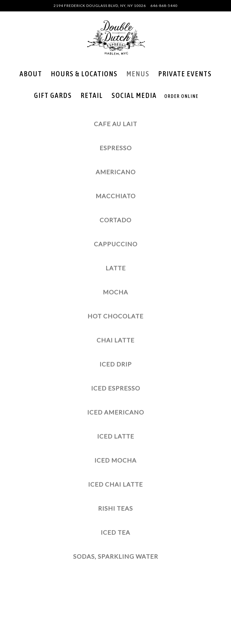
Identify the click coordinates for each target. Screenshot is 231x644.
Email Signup (115, 636)
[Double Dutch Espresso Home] (115, 37)
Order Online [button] (181, 96)
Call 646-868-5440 (115, 606)
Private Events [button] (185, 74)
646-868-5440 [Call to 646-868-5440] (164, 6)
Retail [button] (92, 95)
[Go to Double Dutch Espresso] (100, 6)
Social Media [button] (134, 95)
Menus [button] (138, 74)
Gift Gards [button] (53, 95)
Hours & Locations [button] (84, 74)
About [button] (31, 74)
